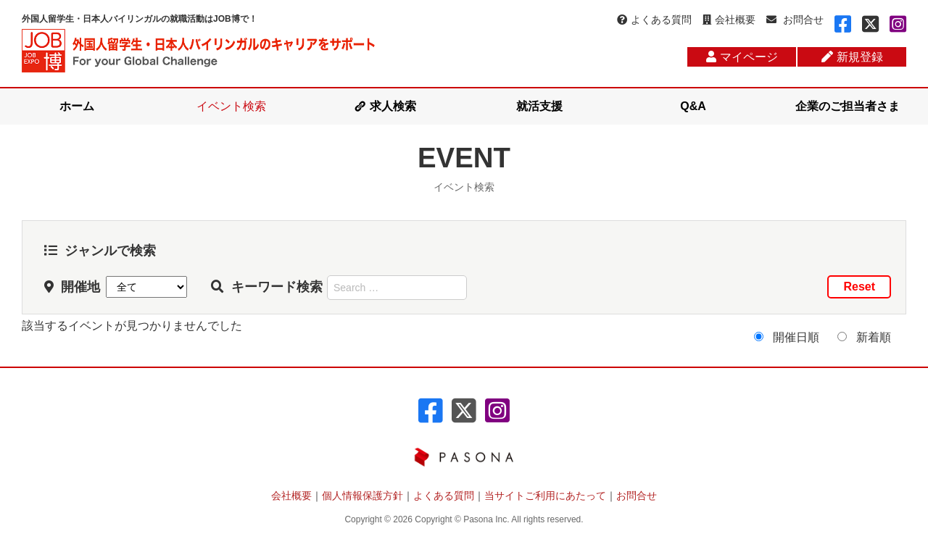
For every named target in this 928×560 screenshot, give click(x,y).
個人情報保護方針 (362, 496)
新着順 (874, 337)
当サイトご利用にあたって (545, 496)
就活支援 (539, 106)
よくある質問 (654, 20)
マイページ (742, 57)
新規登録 (852, 57)
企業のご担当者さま (848, 106)
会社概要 (729, 20)
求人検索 (393, 106)
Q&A (693, 106)
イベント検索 (231, 106)
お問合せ (795, 20)
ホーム (77, 106)
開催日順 (796, 337)
